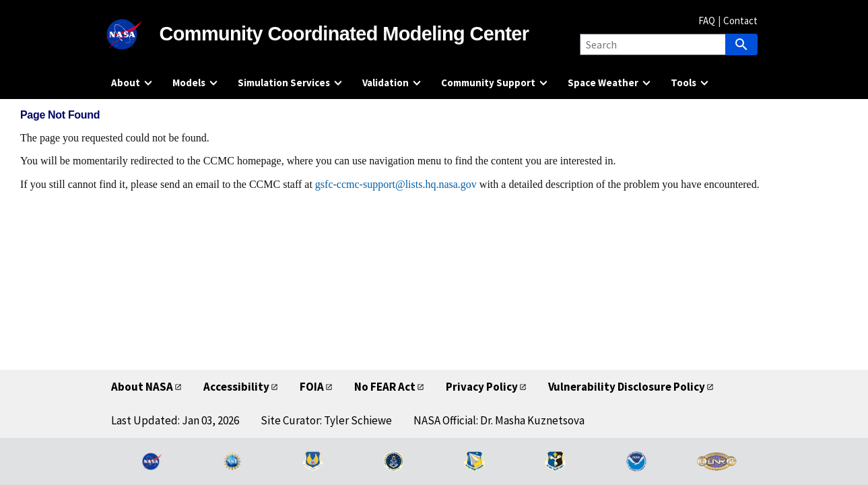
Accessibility (236, 387)
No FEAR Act (385, 387)
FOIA (312, 387)
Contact (740, 21)
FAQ (707, 21)
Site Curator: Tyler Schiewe (326, 420)
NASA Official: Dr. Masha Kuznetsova (499, 420)
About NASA (142, 387)
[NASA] (135, 34)
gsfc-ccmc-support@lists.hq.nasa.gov (396, 184)
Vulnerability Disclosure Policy (627, 387)
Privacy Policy (482, 387)
